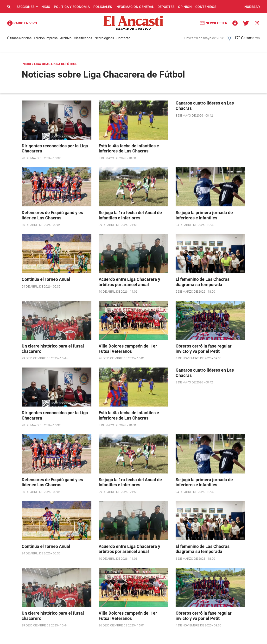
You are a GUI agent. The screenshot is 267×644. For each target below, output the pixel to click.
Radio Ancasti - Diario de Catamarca (22, 23)
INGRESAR (252, 7)
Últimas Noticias (19, 38)
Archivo (66, 38)
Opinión (185, 7)
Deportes (166, 7)
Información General (135, 7)
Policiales (103, 7)
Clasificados (83, 38)
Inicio (45, 7)
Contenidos (206, 7)
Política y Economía (72, 7)
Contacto (123, 38)
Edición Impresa (46, 38)
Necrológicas (104, 38)
